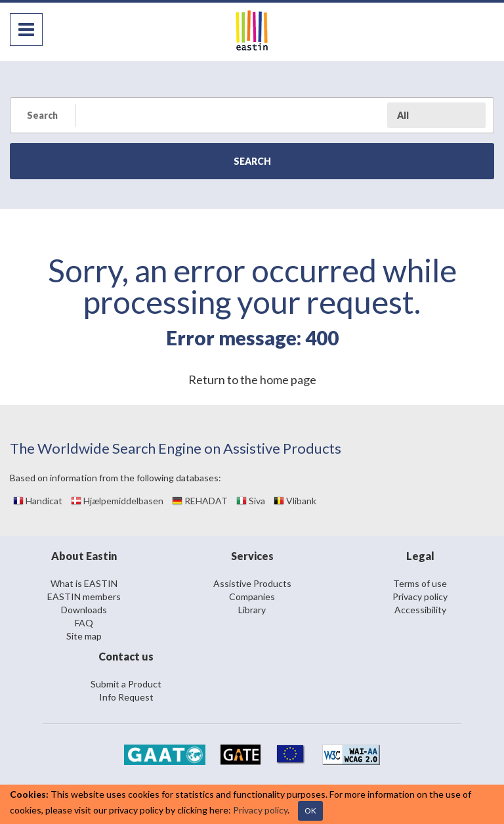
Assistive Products (252, 583)
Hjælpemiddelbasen (117, 501)
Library (252, 610)
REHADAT (200, 501)
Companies (252, 596)
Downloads (84, 610)
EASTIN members (84, 596)
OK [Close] (310, 811)
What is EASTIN (84, 583)
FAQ (84, 623)
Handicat (38, 501)
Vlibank (295, 501)
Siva (251, 501)
